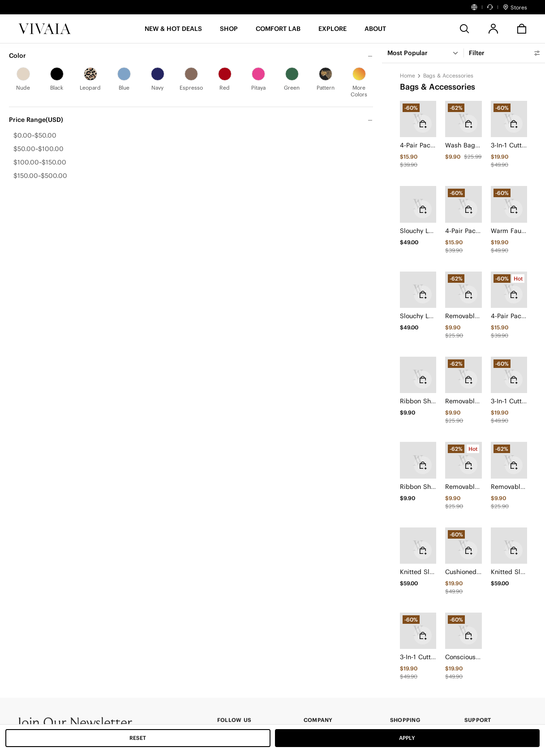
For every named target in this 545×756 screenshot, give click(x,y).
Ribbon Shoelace (425, 401)
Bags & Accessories (448, 76)
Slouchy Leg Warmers (432, 231)
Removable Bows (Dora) (481, 316)
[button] (173, 32)
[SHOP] (229, 32)
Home (408, 76)
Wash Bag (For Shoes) (478, 145)
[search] (464, 29)
